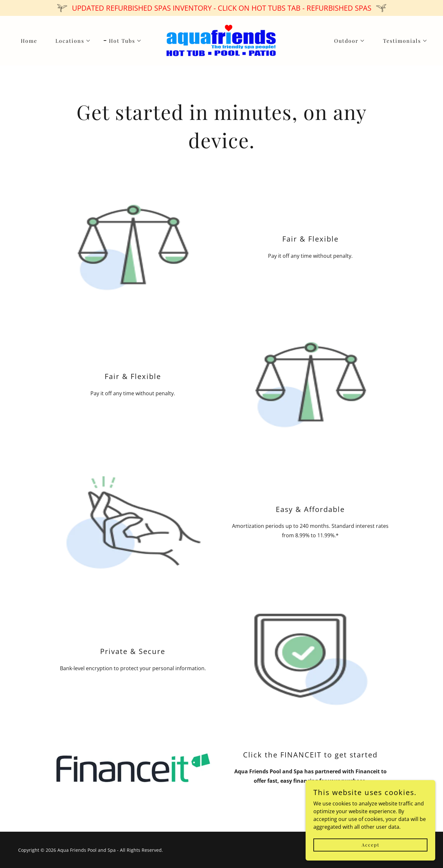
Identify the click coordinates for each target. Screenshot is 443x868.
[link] (221, 40)
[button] (70, 41)
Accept (371, 845)
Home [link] (29, 41)
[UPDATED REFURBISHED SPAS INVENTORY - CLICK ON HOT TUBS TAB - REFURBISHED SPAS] (221, 8)
